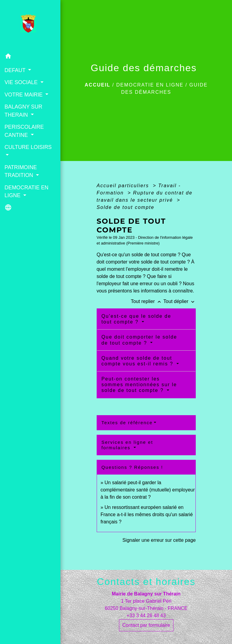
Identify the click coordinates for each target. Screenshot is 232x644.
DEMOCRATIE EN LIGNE (150, 85)
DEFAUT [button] (16, 70)
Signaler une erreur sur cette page (159, 540)
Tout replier (147, 301)
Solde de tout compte (126, 207)
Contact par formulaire (146, 625)
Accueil (97, 85)
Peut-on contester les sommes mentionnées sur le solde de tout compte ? (139, 385)
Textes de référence (127, 423)
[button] (30, 57)
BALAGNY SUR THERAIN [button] (23, 111)
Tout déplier (180, 301)
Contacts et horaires (146, 582)
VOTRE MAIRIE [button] (24, 95)
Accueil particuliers (124, 186)
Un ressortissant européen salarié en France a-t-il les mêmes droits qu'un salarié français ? (147, 515)
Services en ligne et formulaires (127, 445)
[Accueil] (30, 25)
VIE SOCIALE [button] (22, 82)
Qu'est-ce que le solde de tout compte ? (136, 319)
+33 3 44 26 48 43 (146, 616)
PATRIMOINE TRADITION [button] (21, 171)
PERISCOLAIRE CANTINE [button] (24, 131)
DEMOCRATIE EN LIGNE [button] (26, 191)
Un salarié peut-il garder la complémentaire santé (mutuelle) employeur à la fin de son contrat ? (148, 490)
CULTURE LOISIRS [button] (28, 147)
